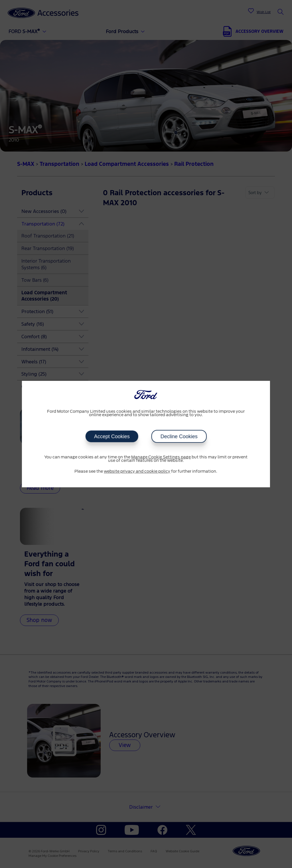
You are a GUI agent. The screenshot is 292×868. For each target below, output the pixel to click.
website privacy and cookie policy (137, 472)
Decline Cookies (179, 436)
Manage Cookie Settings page (161, 457)
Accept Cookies (112, 436)
